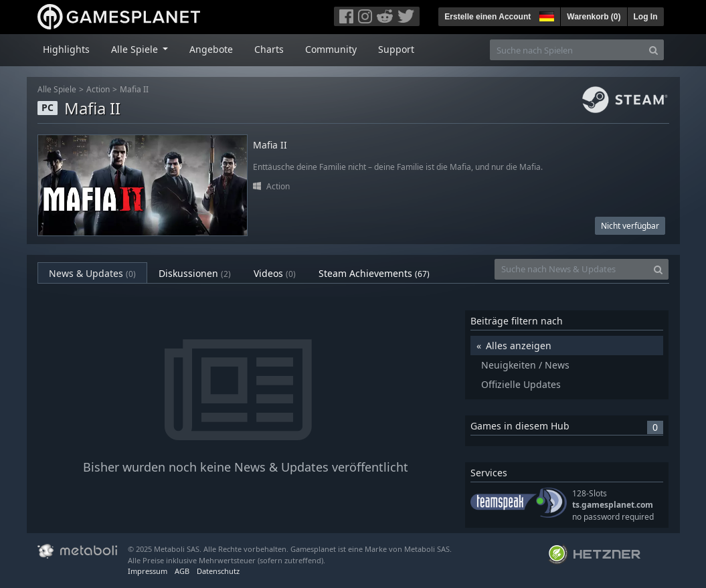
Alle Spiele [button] (136, 49)
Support (396, 49)
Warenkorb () (594, 17)
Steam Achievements (374, 273)
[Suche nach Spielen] (567, 50)
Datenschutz (218, 571)
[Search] (653, 50)
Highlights (66, 49)
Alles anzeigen (519, 346)
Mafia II (134, 89)
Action (98, 89)
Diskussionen (195, 273)
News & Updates (92, 273)
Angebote (211, 49)
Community (331, 49)
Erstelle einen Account (488, 17)
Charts (269, 49)
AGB (182, 571)
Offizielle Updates (521, 384)
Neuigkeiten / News (525, 365)
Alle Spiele (57, 89)
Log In (646, 17)
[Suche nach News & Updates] (571, 269)
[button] (545, 15)
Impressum (148, 571)
